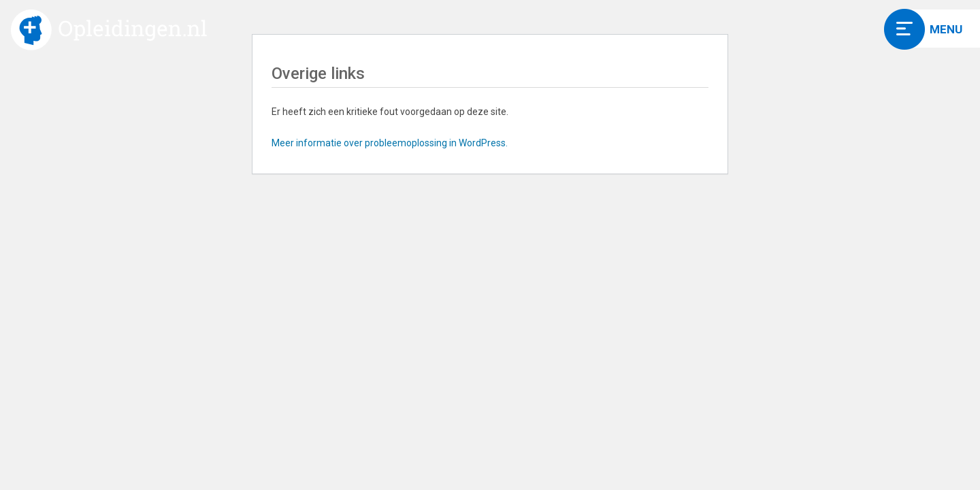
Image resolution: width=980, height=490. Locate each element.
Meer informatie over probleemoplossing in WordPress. (390, 143)
